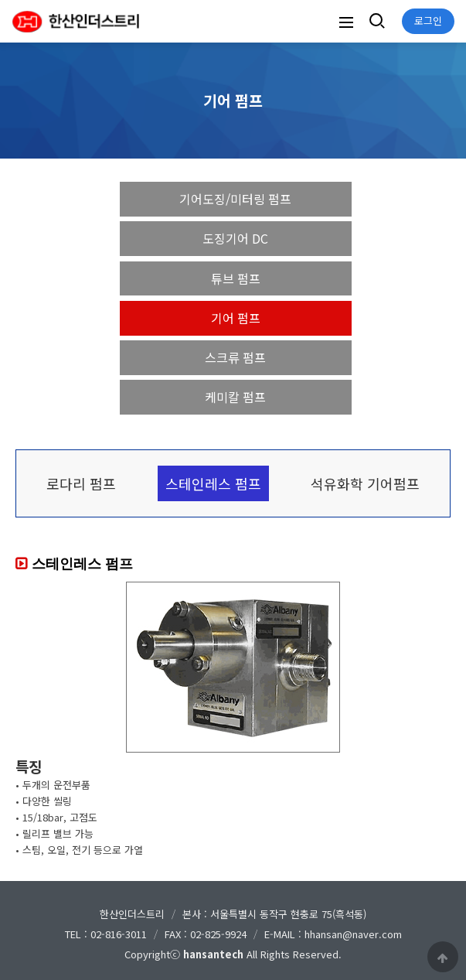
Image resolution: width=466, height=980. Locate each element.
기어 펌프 (236, 318)
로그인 (428, 20)
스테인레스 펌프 (213, 483)
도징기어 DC (235, 238)
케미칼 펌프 (235, 397)
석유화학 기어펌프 (365, 483)
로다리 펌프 (81, 483)
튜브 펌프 (236, 278)
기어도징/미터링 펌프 (235, 199)
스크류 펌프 (235, 357)
